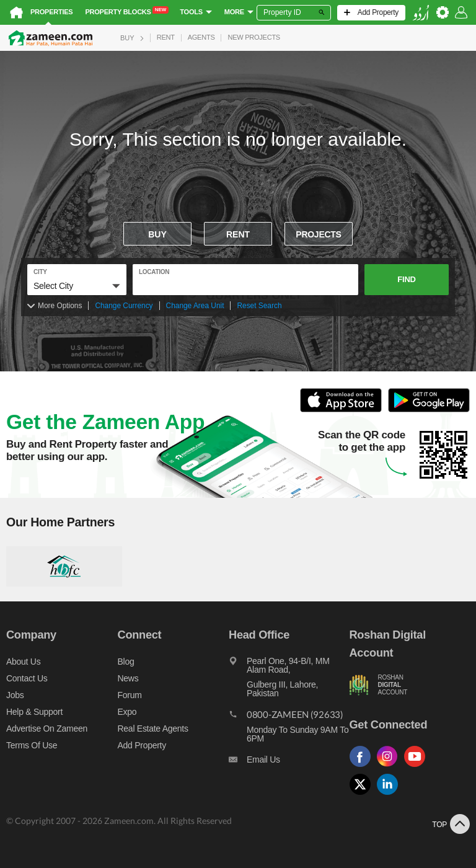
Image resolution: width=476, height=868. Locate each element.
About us (23, 662)
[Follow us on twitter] (363, 795)
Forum (130, 695)
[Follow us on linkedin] (390, 795)
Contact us (27, 678)
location (154, 272)
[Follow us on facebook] (363, 767)
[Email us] (289, 763)
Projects (318, 234)
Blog (126, 662)
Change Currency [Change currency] (124, 306)
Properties (51, 12)
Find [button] (406, 279)
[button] (77, 286)
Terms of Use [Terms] (32, 745)
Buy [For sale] (157, 234)
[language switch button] (421, 13)
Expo (127, 712)
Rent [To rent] (238, 234)
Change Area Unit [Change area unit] (195, 306)
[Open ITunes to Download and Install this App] (344, 410)
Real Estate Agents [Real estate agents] (153, 728)
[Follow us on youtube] (418, 767)
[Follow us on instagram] (390, 767)
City (40, 272)
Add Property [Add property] (142, 745)
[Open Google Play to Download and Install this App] (429, 410)
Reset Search (259, 306)
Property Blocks (127, 11)
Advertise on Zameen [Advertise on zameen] (47, 728)
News (128, 678)
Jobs (15, 695)
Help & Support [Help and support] (34, 712)
